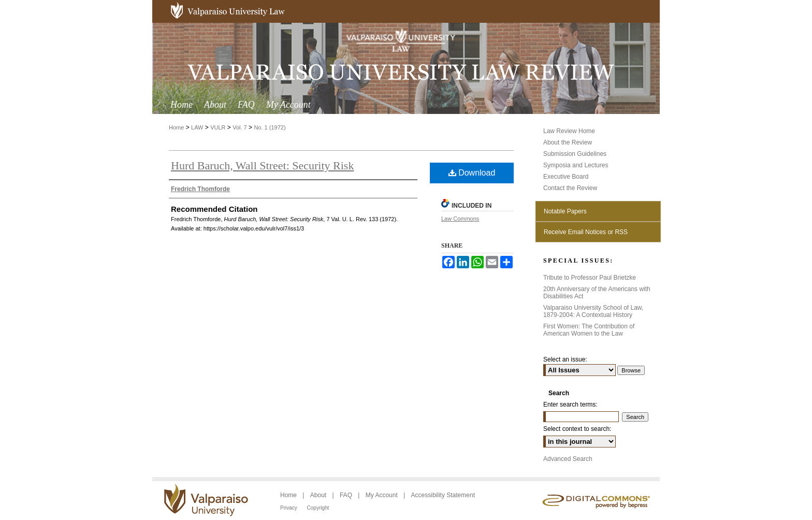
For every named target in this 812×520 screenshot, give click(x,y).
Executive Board (566, 177)
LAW (197, 127)
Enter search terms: (570, 405)
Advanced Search (568, 459)
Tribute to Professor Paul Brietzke (590, 278)
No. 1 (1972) (270, 127)
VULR (218, 127)
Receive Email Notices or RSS (586, 232)
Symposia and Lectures (576, 165)
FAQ (347, 495)
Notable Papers (565, 211)
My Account (382, 495)
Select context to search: (577, 429)
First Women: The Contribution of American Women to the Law (589, 330)
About (319, 495)
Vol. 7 (240, 127)
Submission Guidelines (575, 154)
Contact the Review (570, 188)
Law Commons (460, 219)
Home (176, 127)
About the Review (568, 142)
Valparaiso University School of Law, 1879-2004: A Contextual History (593, 311)
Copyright (318, 508)
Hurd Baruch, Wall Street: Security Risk (262, 165)
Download (472, 173)
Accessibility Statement (443, 495)
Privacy (289, 508)
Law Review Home (569, 131)
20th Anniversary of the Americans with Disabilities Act (597, 293)
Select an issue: (565, 359)
